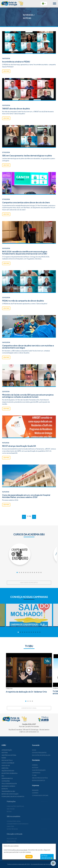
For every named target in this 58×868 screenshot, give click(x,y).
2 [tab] (28, 701)
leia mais (6, 71)
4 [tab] (32, 701)
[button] (44, 4)
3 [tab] (30, 701)
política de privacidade (19, 850)
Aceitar (29, 857)
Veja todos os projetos (29, 583)
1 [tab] (26, 701)
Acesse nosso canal (29, 708)
